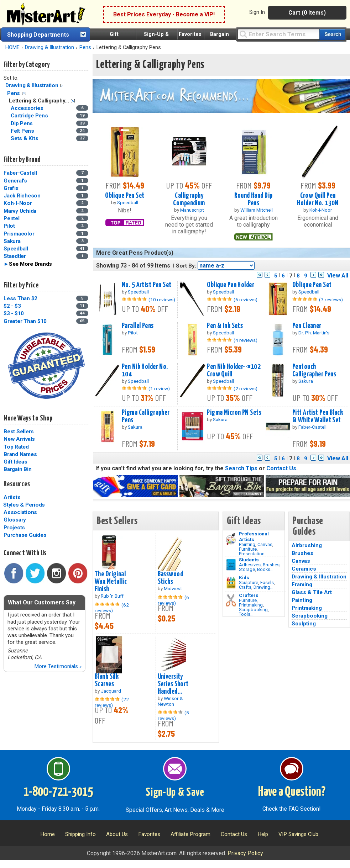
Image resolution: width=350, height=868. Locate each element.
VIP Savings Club (298, 834)
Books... (265, 569)
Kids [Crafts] (244, 577)
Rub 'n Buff (112, 596)
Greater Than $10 (25, 321)
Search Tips (241, 468)
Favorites (190, 34)
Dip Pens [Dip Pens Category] (22, 123)
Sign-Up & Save (175, 793)
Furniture (248, 549)
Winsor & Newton (170, 701)
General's (15, 181)
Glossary (15, 520)
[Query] (278, 34)
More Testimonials (58, 666)
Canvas (265, 544)
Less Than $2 (20, 298)
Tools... (246, 614)
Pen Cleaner (307, 326)
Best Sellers (19, 432)
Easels (267, 583)
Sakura (12, 241)
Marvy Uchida (20, 211)
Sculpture (249, 583)
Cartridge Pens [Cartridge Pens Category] (30, 116)
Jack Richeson (22, 196)
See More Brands (30, 264)
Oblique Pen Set (125, 196)
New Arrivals (19, 439)
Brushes (271, 565)
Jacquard (111, 691)
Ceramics (304, 569)
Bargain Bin (17, 469)
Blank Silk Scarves (107, 680)
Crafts (245, 587)
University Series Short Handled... (173, 684)
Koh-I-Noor (18, 203)
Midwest (173, 588)
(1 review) (159, 388)
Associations (20, 512)
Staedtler (15, 256)
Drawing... (263, 587)
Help (263, 834)
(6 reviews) (245, 300)
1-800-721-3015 (58, 792)
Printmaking (251, 605)
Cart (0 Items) (307, 13)
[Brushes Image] (231, 565)
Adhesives (250, 565)
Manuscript (192, 210)
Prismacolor (19, 234)
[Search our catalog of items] (332, 34)
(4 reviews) (245, 340)
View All (338, 276)
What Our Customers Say (42, 602)
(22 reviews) (112, 702)
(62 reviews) (112, 608)
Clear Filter (62, 86)
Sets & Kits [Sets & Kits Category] (25, 138)
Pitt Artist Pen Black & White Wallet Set (318, 416)
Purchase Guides (25, 535)
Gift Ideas (15, 462)
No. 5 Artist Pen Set (147, 285)
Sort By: (186, 266)
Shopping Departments (38, 35)
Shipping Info (80, 834)
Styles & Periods (24, 505)
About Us (117, 834)
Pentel (12, 218)
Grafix (11, 188)
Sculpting (304, 624)
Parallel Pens (138, 326)
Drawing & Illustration (49, 47)
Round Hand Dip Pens (253, 199)
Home (48, 834)
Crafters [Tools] (249, 595)
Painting (247, 544)
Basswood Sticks (170, 578)
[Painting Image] (231, 539)
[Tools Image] (231, 600)
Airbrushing (307, 545)
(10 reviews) (162, 300)
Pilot (9, 226)
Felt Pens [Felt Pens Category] (23, 131)
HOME (12, 47)
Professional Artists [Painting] (254, 536)
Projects (14, 528)
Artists (12, 497)
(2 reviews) (245, 388)
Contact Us (281, 468)
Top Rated (16, 447)
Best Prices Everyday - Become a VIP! (164, 14)
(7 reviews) (331, 300)
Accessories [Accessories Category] (28, 108)
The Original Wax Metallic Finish (111, 582)
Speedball (16, 249)
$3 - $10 (14, 313)
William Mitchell (257, 210)
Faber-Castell (20, 173)
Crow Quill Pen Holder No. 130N (318, 199)
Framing (302, 584)
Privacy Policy (245, 853)
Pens (85, 47)
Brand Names (20, 454)
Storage (247, 569)
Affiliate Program (190, 834)
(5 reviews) (173, 715)
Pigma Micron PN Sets (234, 413)
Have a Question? (292, 792)
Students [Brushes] (249, 560)
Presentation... (253, 554)
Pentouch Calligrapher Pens (314, 371)
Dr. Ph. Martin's (314, 333)
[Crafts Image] (231, 583)
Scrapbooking (253, 610)
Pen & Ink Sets (225, 326)
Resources (17, 484)
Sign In (257, 12)
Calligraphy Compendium (189, 199)
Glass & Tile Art (312, 592)
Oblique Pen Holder (231, 285)
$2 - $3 (12, 306)
